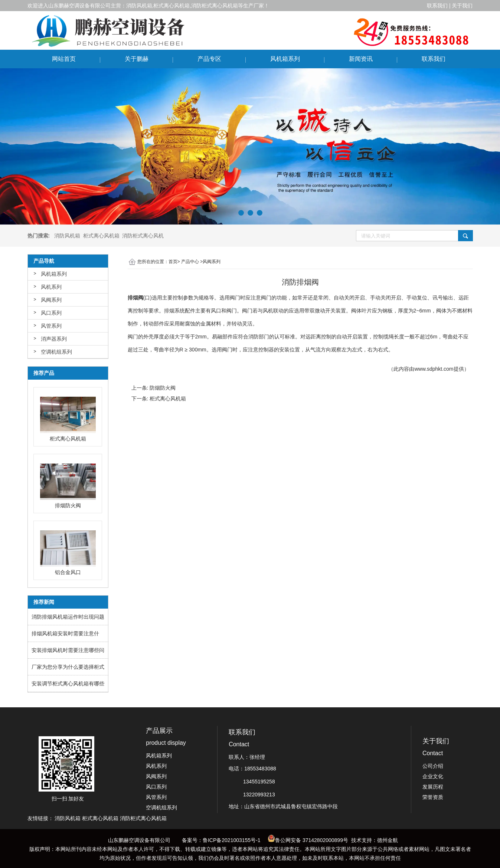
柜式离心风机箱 (168, 399)
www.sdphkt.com (434, 369)
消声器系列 (54, 339)
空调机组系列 (56, 352)
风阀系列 (51, 300)
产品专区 (209, 59)
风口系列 (51, 313)
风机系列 (51, 287)
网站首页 (64, 59)
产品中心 (190, 262)
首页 (173, 262)
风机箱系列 (285, 59)
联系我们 (434, 59)
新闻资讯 (361, 59)
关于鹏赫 (137, 59)
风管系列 (51, 326)
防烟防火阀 (163, 388)
